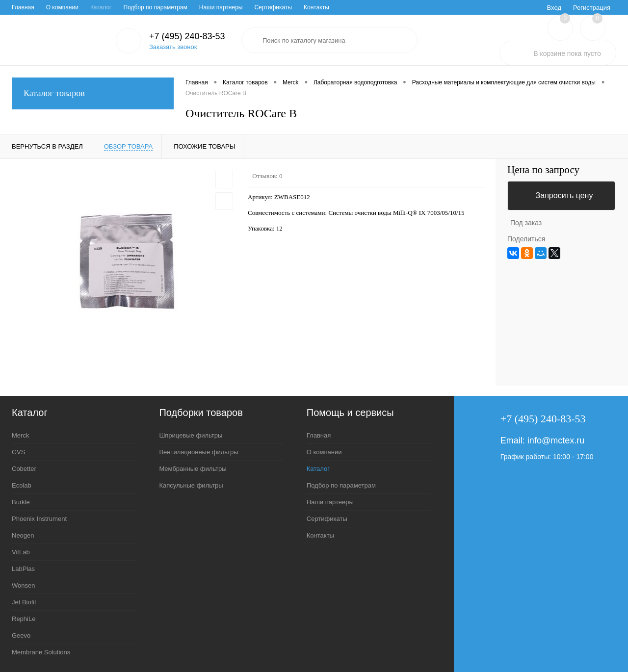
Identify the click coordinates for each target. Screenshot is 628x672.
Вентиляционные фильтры (198, 452)
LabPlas (23, 569)
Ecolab (22, 485)
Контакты (316, 7)
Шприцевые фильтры (191, 435)
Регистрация (592, 8)
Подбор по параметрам (156, 7)
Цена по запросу (543, 170)
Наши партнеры (221, 7)
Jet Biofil (24, 602)
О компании (62, 7)
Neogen (23, 535)
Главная (23, 7)
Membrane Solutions (41, 652)
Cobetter (24, 469)
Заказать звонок (173, 47)
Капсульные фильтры (191, 485)
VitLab (21, 552)
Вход (554, 8)
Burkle (21, 502)
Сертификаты (273, 7)
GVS (18, 452)
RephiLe (24, 619)
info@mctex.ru (556, 440)
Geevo (21, 635)
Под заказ (526, 223)
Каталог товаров (93, 93)
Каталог (101, 7)
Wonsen (23, 585)
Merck (20, 435)
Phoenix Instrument (39, 519)
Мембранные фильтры (193, 469)
